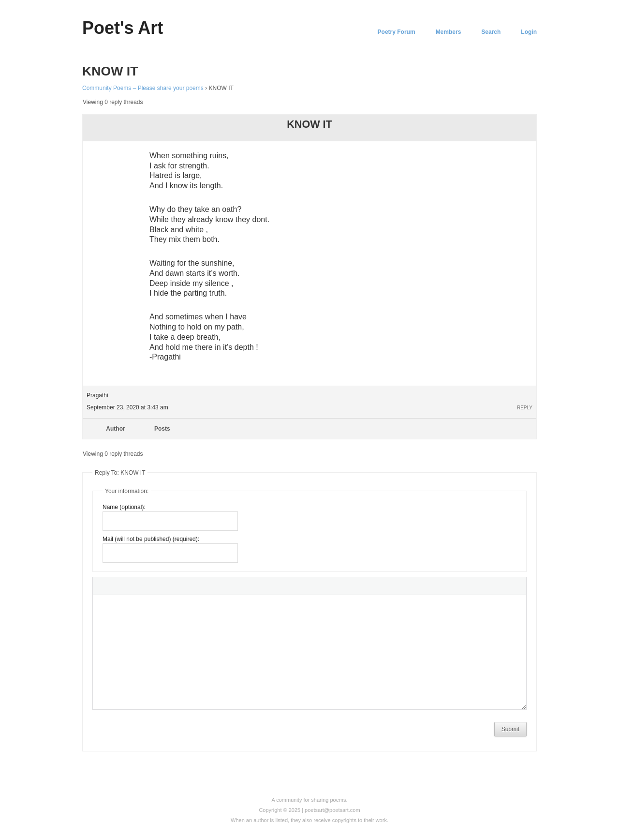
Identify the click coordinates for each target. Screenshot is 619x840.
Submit (510, 729)
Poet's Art (123, 28)
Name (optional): (124, 507)
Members (449, 32)
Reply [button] (525, 408)
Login (529, 32)
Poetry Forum (397, 32)
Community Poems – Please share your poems (143, 88)
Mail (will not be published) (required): (151, 539)
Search (491, 32)
